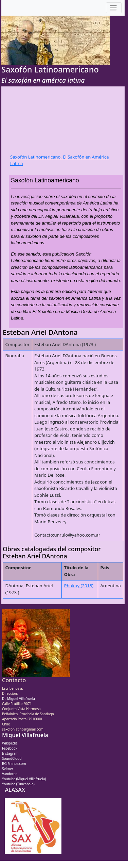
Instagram (10, 753)
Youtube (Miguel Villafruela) (24, 779)
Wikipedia (10, 743)
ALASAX (15, 790)
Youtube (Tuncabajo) (18, 784)
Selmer (8, 769)
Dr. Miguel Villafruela (19, 699)
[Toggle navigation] (114, 8)
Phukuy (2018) (79, 586)
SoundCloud (12, 758)
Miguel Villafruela (25, 735)
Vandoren (10, 774)
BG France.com (14, 764)
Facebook (10, 748)
